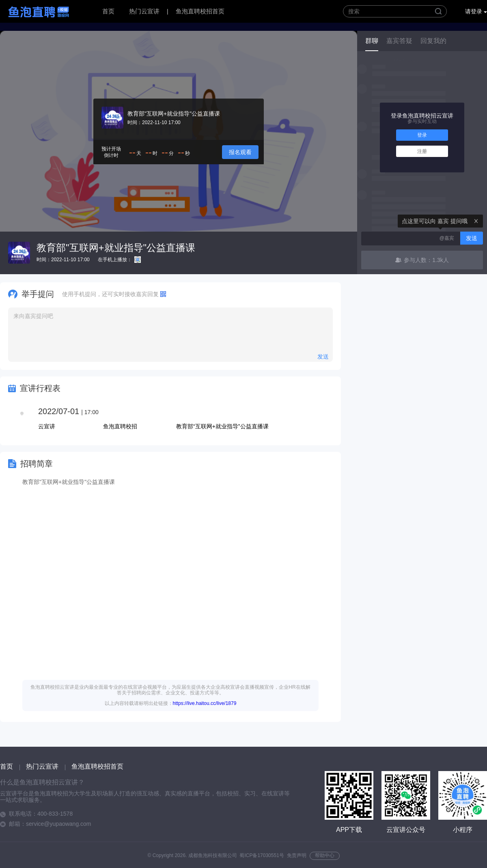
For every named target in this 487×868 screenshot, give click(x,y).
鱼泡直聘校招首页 (200, 11)
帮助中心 (325, 855)
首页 (108, 11)
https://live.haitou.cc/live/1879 (205, 703)
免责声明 (297, 855)
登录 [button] (422, 135)
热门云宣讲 (144, 11)
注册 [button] (422, 151)
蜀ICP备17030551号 (262, 855)
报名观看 (240, 152)
